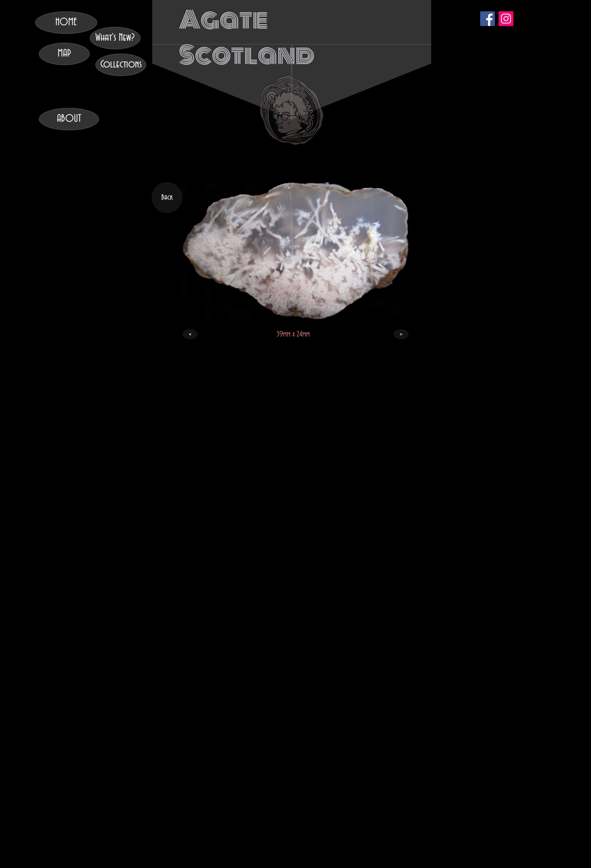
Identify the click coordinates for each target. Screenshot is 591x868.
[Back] (167, 197)
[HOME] (66, 23)
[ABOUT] (69, 119)
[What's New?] (115, 38)
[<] (190, 334)
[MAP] (64, 54)
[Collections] (121, 65)
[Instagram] (506, 19)
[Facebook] (488, 19)
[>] (401, 334)
